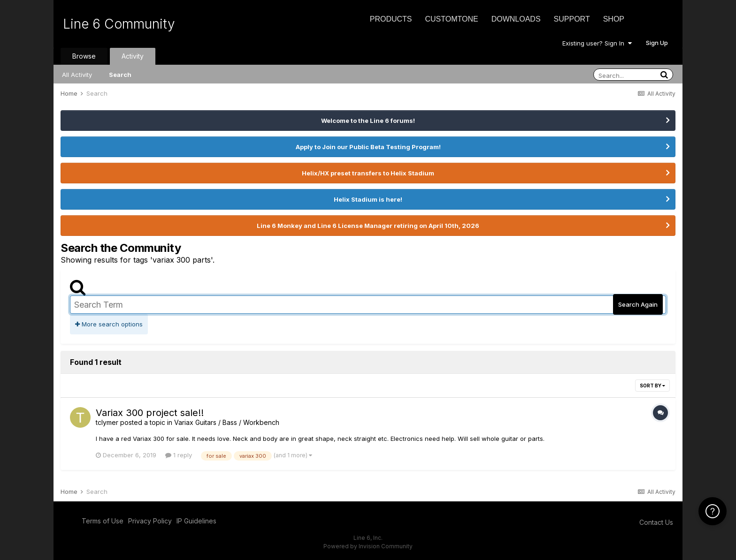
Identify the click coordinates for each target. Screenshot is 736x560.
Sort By (652, 386)
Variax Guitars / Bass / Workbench (227, 422)
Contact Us (656, 522)
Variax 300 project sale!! (150, 413)
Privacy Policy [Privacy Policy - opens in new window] (150, 521)
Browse (84, 56)
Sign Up (657, 43)
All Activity (77, 75)
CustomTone (451, 19)
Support (572, 19)
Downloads (516, 19)
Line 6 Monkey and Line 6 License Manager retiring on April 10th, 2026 (368, 226)
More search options (109, 324)
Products (391, 19)
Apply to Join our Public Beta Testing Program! (368, 147)
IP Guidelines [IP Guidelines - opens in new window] (196, 521)
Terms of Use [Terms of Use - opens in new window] (103, 521)
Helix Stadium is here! (368, 199)
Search (120, 75)
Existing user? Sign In (597, 43)
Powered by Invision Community (368, 546)
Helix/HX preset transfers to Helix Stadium (368, 173)
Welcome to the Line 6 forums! (368, 121)
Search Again (638, 304)
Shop (614, 19)
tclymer (107, 422)
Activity (133, 56)
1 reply (179, 455)
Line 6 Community (119, 24)
